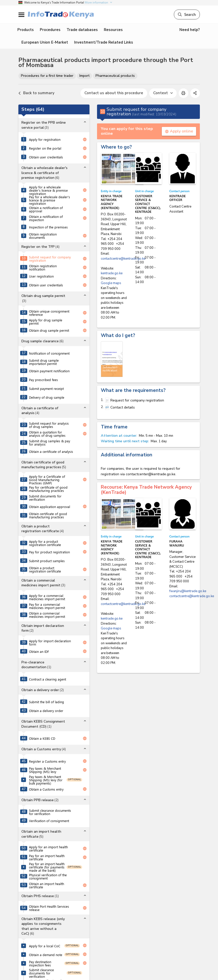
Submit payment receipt (46, 388)
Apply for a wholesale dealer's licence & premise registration (48, 190)
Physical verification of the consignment (48, 876)
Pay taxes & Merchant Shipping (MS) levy (45, 770)
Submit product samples (47, 561)
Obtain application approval (50, 507)
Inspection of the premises (48, 227)
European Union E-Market (45, 42)
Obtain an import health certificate (46, 885)
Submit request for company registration (50, 259)
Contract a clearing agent (48, 679)
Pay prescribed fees (43, 380)
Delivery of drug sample (47, 397)
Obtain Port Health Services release (49, 908)
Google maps (111, 283)
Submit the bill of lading (46, 702)
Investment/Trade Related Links (104, 42)
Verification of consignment (49, 821)
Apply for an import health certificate (48, 849)
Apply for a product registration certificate (45, 543)
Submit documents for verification (45, 498)
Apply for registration (45, 139)
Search (187, 14)
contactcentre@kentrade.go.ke (123, 259)
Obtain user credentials (46, 157)
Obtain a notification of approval (46, 209)
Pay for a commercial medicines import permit (47, 606)
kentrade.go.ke (112, 273)
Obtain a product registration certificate (45, 569)
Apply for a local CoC (45, 946)
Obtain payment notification (49, 371)
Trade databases (82, 30)
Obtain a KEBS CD (42, 738)
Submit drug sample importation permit (44, 362)
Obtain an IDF (39, 651)
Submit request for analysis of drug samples (49, 425)
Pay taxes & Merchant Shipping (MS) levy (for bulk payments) (46, 780)
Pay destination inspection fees (40, 963)
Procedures (50, 30)
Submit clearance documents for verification (50, 812)
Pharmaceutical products (115, 76)
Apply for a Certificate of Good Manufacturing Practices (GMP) (47, 480)
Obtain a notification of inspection (46, 218)
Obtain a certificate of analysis (51, 451)
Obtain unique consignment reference (49, 313)
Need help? (190, 30)
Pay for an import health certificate (47, 857)
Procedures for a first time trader (47, 76)
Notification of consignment (49, 353)
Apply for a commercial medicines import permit (47, 597)
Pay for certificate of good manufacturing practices (48, 489)
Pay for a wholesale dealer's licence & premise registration (50, 200)
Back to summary (36, 93)
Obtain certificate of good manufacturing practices (48, 515)
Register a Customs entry (47, 761)
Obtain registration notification (43, 267)
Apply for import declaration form (50, 643)
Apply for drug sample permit (46, 322)
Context (163, 93)
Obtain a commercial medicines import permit (47, 615)
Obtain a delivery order (46, 711)
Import (84, 76)
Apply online (179, 131)
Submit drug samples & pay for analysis (50, 443)
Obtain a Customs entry (46, 789)
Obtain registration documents (43, 236)
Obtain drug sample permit (49, 330)
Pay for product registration (49, 552)
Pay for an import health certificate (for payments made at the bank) (47, 867)
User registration (41, 276)
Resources (113, 30)
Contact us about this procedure (114, 93)
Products (26, 30)
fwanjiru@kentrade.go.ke (188, 591)
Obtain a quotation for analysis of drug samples (47, 434)
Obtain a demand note (46, 955)
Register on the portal (45, 148)
